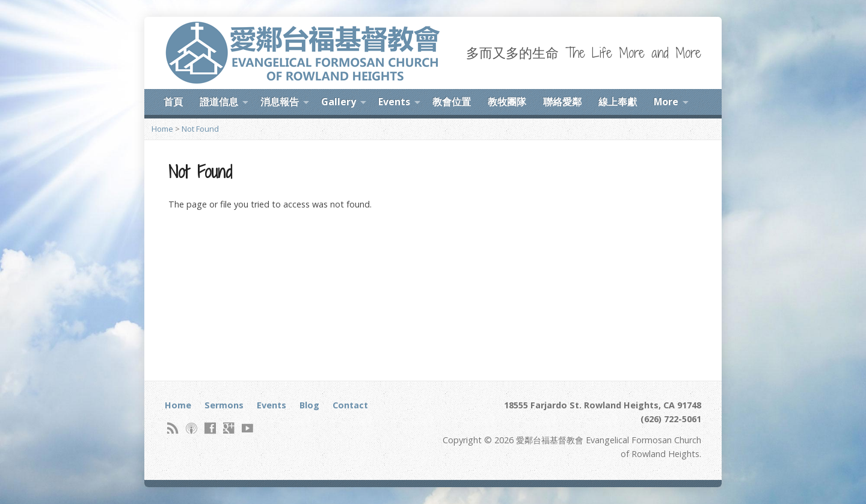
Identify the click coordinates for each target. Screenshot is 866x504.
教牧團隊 (507, 102)
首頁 (173, 102)
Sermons (224, 405)
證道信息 (219, 102)
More (666, 102)
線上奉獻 (618, 102)
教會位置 (452, 102)
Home (162, 129)
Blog (309, 405)
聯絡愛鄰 (562, 102)
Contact (350, 405)
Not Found (200, 129)
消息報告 (280, 102)
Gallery (339, 102)
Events (394, 102)
